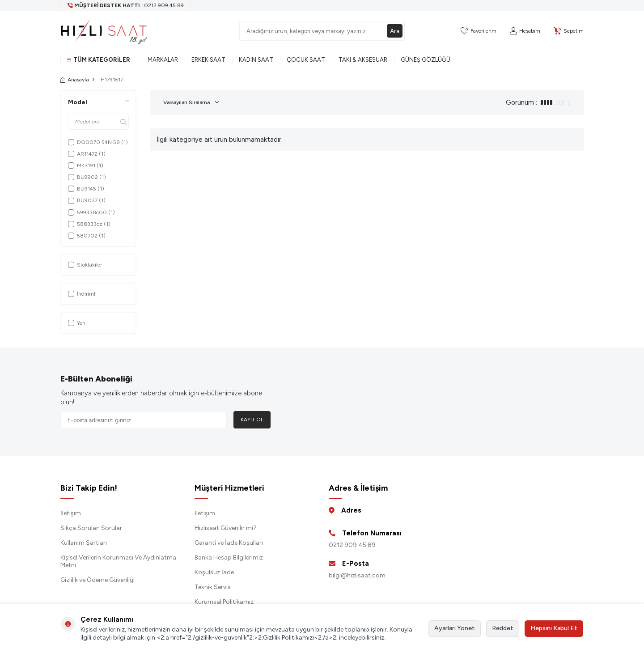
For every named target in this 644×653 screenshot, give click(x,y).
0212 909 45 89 (352, 545)
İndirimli (82, 294)
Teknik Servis (213, 587)
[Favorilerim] (479, 31)
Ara (394, 31)
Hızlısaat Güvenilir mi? (226, 528)
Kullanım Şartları (84, 543)
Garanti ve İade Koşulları (229, 543)
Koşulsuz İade (214, 572)
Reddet (503, 628)
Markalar (163, 60)
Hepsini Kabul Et (554, 628)
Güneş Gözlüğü (426, 60)
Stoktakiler (85, 265)
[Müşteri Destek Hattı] (126, 5)
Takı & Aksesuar (363, 60)
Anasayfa (75, 80)
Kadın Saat (256, 60)
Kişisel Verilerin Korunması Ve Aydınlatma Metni (118, 561)
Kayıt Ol (252, 420)
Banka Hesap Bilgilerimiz (229, 558)
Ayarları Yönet (455, 628)
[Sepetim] (569, 31)
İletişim (71, 513)
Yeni (77, 323)
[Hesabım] (525, 31)
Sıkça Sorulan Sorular (91, 528)
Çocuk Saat (306, 60)
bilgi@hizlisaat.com (357, 575)
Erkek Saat (208, 60)
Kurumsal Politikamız (224, 602)
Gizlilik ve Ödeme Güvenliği (97, 580)
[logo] (104, 31)
